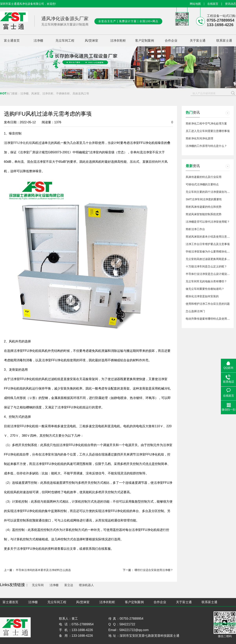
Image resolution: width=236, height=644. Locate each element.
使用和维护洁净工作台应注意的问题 (208, 304)
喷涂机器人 (86, 585)
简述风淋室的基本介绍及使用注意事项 (209, 237)
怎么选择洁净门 (195, 311)
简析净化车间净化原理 (199, 138)
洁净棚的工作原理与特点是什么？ (206, 146)
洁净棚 (54, 585)
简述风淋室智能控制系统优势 (204, 214)
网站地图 (195, 4)
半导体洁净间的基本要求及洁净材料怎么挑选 (43, 570)
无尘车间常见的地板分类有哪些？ (206, 281)
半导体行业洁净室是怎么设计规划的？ (209, 274)
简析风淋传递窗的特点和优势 (204, 207)
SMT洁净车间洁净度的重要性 (204, 199)
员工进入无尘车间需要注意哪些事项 (208, 131)
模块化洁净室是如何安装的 (202, 296)
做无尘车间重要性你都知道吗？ (205, 289)
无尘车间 (38, 585)
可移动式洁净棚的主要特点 (202, 184)
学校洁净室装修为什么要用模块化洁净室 (210, 252)
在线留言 (213, 4)
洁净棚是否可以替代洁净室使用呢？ (208, 222)
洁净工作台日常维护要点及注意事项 (208, 244)
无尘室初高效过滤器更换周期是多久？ (209, 259)
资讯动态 (230, 4)
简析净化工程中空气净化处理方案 (206, 123)
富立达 (69, 585)
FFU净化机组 (23, 143)
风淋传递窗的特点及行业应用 (204, 177)
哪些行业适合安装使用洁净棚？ (154, 570)
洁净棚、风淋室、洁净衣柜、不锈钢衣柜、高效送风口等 (55, 93)
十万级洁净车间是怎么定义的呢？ (206, 266)
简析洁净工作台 (195, 229)
